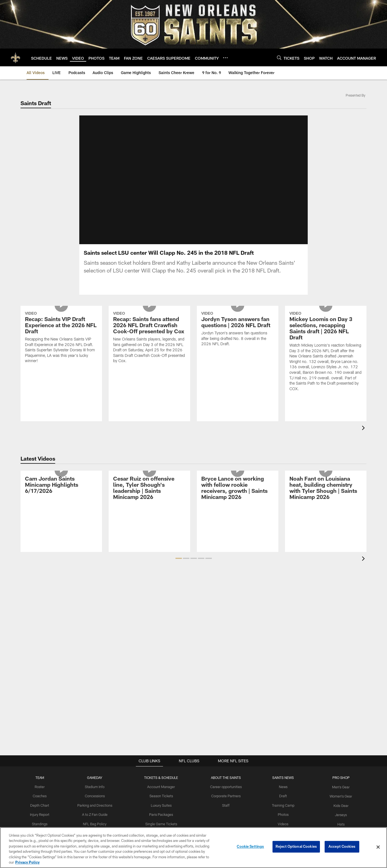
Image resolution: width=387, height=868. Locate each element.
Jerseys (338, 814)
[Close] (378, 847)
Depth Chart (43, 805)
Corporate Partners (226, 796)
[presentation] (364, 429)
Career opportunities (226, 787)
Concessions (97, 796)
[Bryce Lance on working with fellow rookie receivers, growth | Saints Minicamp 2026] (238, 489)
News (282, 787)
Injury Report (43, 814)
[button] (179, 558)
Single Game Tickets (162, 823)
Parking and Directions (97, 805)
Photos (282, 814)
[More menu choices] (225, 58)
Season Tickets (162, 796)
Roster (43, 787)
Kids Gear (338, 805)
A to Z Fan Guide (97, 814)
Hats (338, 823)
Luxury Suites (162, 805)
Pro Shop (338, 778)
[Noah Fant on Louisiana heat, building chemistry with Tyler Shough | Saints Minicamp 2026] (326, 489)
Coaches (43, 796)
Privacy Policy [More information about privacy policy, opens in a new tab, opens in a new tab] (27, 862)
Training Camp (282, 805)
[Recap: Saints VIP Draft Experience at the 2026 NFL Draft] (61, 338)
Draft (281, 796)
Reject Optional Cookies (296, 847)
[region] (193, 848)
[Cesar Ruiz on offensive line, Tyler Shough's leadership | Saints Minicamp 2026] (149, 489)
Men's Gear (338, 787)
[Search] (279, 58)
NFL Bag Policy (97, 823)
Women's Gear (338, 796)
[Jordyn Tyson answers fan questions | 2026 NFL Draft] (238, 330)
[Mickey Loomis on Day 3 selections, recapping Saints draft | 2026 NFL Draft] (326, 352)
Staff (226, 805)
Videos (282, 823)
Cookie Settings (250, 847)
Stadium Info (97, 787)
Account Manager (162, 787)
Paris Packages (162, 814)
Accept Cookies (342, 847)
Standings (43, 823)
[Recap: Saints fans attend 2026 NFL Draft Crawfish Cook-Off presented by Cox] (149, 338)
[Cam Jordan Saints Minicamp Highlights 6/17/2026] (61, 485)
